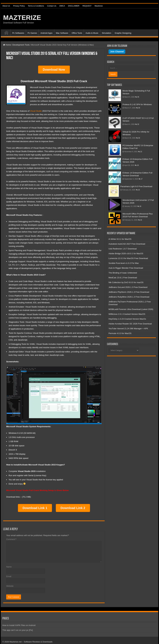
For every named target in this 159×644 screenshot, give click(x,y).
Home (6, 33)
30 (139, 138)
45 (138, 97)
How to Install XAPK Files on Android (19, 622)
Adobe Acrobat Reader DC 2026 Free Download (130, 324)
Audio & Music (92, 33)
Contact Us (52, 6)
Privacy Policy (19, 6)
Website (10, 583)
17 (142, 179)
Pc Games (32, 33)
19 (138, 165)
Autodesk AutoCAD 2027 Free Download (127, 244)
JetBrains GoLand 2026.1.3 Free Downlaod (128, 287)
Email (9, 574)
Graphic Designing (123, 33)
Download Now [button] (54, 69)
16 (139, 190)
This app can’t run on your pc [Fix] (18, 627)
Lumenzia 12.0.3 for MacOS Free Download (128, 258)
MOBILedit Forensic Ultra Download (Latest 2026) (131, 309)
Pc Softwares (18, 33)
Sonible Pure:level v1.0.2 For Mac (124, 263)
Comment (11, 536)
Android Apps (46, 33)
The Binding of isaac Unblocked (123, 273)
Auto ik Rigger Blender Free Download (126, 268)
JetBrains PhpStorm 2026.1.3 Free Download (129, 292)
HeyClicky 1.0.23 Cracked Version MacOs (127, 319)
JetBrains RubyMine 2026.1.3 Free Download (129, 297)
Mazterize (99, 6)
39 (139, 108)
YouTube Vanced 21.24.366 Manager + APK (128, 329)
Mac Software (62, 33)
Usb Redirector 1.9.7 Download (123, 249)
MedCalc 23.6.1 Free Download (123, 278)
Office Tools (77, 33)
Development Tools (21, 45)
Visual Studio (36, 110)
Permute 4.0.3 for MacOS (120, 333)
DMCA (62, 6)
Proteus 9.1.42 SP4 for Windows (137, 104)
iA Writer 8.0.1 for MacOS (120, 239)
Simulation (107, 33)
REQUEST (87, 6)
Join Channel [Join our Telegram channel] (117, 52)
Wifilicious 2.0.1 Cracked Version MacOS (127, 314)
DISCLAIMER (74, 6)
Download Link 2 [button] (73, 506)
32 (138, 124)
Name (9, 564)
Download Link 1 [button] (35, 506)
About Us (6, 6)
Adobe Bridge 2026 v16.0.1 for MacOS (126, 254)
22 (141, 152)
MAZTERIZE (22, 18)
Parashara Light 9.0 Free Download (136, 186)
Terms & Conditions (36, 6)
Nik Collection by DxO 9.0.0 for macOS (126, 282)
